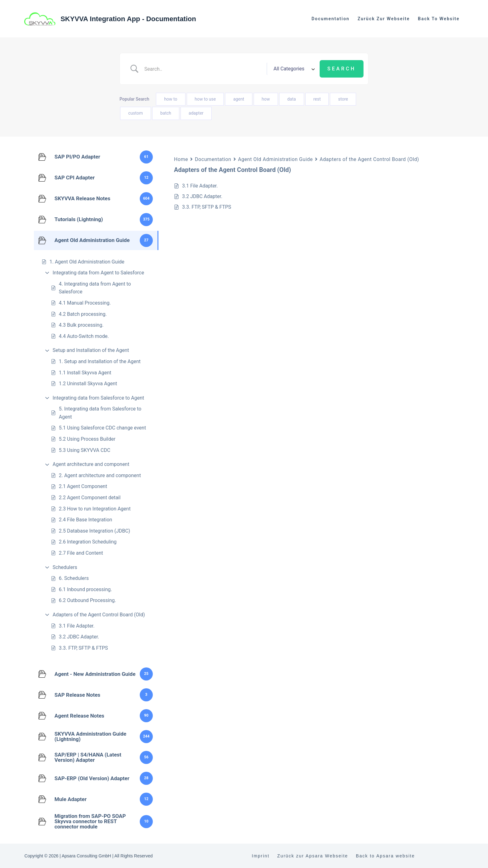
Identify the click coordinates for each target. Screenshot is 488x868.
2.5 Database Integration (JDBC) (94, 531)
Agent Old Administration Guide (275, 159)
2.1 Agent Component (83, 486)
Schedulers (65, 567)
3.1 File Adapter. (77, 626)
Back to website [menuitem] (439, 19)
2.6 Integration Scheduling (88, 542)
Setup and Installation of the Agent (91, 350)
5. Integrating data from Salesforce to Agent (100, 413)
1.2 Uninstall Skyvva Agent (88, 384)
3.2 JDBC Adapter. (79, 637)
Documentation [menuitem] (331, 19)
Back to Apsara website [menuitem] (385, 856)
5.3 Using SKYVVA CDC (84, 450)
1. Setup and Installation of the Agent (100, 361)
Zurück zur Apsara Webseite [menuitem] (313, 856)
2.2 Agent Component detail (90, 498)
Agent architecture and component (91, 464)
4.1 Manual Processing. (85, 303)
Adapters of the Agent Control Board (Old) (99, 615)
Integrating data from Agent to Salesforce (98, 273)
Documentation (213, 159)
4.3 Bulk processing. (81, 325)
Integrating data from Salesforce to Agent (98, 398)
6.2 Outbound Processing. (87, 600)
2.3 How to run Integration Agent (95, 509)
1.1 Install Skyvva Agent (85, 373)
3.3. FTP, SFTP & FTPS (83, 648)
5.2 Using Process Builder (87, 439)
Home (181, 159)
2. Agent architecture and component (100, 475)
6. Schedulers (74, 578)
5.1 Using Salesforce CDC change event (102, 428)
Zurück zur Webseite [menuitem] (384, 19)
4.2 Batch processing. (83, 314)
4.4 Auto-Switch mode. (84, 336)
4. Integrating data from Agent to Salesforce (95, 288)
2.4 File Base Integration (85, 520)
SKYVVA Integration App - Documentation (128, 19)
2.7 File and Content (81, 553)
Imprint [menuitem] (261, 856)
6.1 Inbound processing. (85, 589)
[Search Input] (203, 69)
